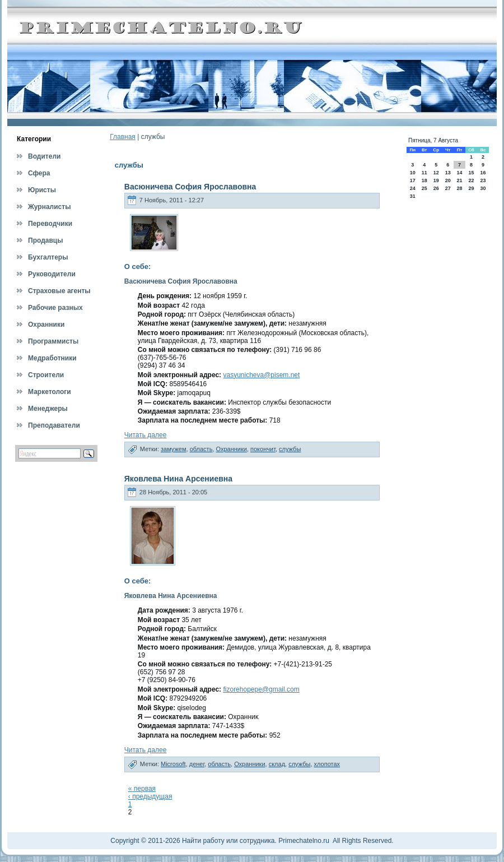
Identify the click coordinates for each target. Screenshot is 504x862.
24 (413, 188)
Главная (123, 137)
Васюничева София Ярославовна (190, 187)
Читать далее (146, 435)
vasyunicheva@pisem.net (261, 375)
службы (290, 449)
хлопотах (327, 764)
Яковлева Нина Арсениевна (178, 479)
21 (459, 180)
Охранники (232, 449)
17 (413, 180)
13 (448, 173)
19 (436, 180)
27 (448, 188)
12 (436, 173)
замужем (174, 449)
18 (424, 180)
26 (436, 188)
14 (459, 173)
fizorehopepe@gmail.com (261, 689)
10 (413, 173)
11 (424, 173)
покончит (263, 449)
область (201, 449)
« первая (142, 789)
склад (277, 764)
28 (459, 188)
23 (483, 180)
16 (483, 173)
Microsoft (173, 764)
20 (448, 180)
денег (197, 764)
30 (483, 188)
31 (413, 196)
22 (471, 180)
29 (471, 188)
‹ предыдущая (150, 796)
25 (424, 188)
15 (471, 173)
